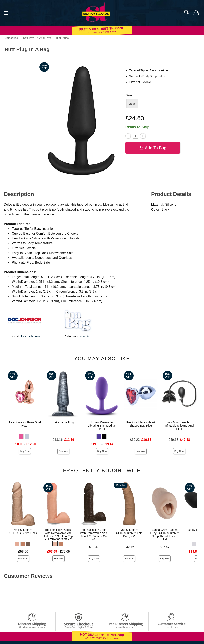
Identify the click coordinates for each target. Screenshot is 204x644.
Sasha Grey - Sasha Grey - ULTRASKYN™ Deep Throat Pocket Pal (165, 535)
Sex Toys (29, 38)
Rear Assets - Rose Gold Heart (25, 424)
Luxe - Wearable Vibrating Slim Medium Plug (102, 426)
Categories (11, 38)
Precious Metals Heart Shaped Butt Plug (141, 424)
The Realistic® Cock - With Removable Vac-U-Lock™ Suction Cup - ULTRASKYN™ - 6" (58, 535)
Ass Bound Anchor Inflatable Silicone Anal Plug (179, 426)
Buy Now (25, 451)
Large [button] (132, 104)
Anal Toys (45, 38)
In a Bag (85, 336)
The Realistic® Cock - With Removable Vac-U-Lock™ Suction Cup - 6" (94, 535)
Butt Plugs (62, 38)
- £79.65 (58, 551)
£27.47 (165, 547)
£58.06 (23, 551)
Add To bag (153, 148)
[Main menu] (6, 13)
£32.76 (129, 547)
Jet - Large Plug (64, 422)
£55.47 (94, 547)
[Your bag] (196, 13)
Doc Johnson (30, 336)
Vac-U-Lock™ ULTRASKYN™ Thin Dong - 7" (129, 533)
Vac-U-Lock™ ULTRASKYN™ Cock (23, 531)
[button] (21, 437)
